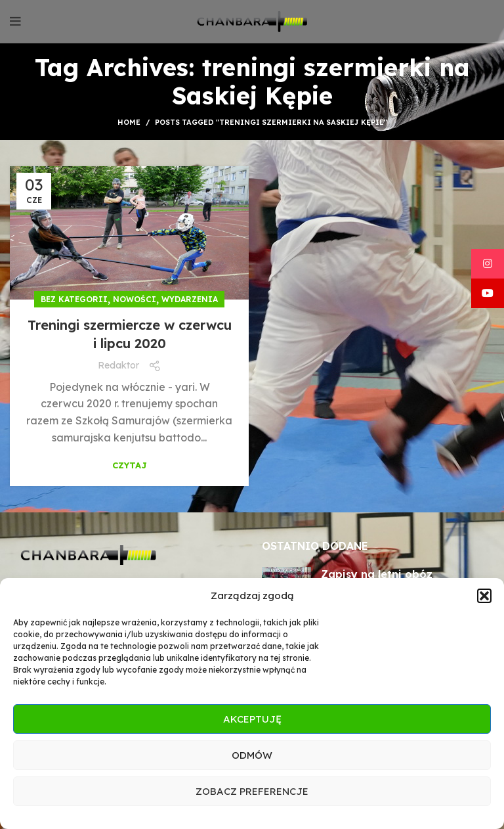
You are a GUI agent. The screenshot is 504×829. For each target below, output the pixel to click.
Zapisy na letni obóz (377, 574)
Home (129, 122)
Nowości (135, 299)
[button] (484, 596)
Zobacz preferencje (252, 791)
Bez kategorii (74, 299)
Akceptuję (252, 719)
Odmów (252, 755)
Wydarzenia (190, 299)
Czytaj (130, 465)
